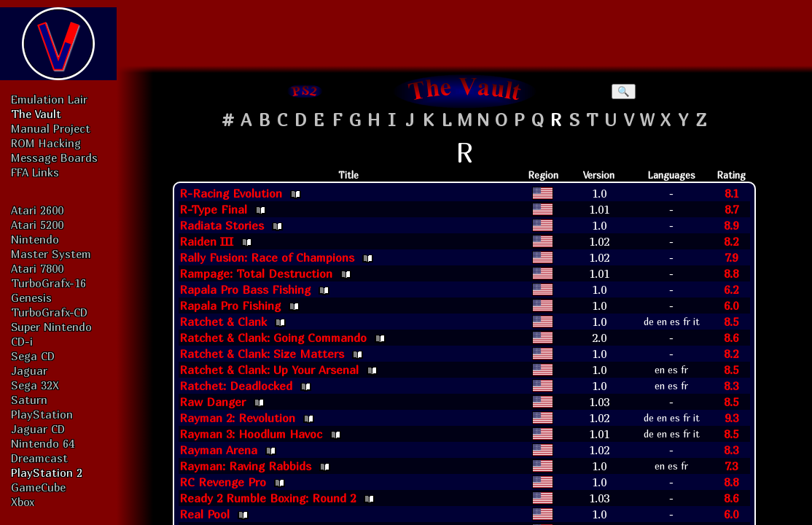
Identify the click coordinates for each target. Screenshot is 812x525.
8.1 (731, 193)
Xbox (23, 502)
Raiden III (206, 241)
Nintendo (35, 239)
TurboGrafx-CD (49, 312)
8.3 (731, 386)
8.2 (731, 241)
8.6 (731, 338)
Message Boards (54, 157)
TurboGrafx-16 (48, 283)
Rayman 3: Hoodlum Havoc (251, 434)
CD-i (22, 341)
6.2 (731, 289)
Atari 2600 (37, 210)
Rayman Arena (218, 450)
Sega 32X (35, 385)
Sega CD (33, 356)
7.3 (731, 466)
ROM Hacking (46, 143)
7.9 (731, 257)
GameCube (38, 487)
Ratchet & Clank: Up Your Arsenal (269, 370)
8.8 (731, 273)
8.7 (731, 209)
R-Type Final (213, 209)
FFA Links (35, 172)
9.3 (731, 418)
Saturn (29, 400)
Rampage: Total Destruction (256, 273)
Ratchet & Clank (223, 322)
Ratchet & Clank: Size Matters (262, 354)
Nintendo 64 (43, 443)
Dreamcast (39, 458)
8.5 (731, 322)
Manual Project (51, 128)
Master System (51, 254)
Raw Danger (212, 402)
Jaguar (29, 370)
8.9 (731, 225)
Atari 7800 (37, 268)
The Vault (36, 114)
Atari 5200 (37, 225)
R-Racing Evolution (231, 193)
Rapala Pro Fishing (230, 306)
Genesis (31, 297)
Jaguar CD (38, 429)
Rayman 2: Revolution (237, 418)
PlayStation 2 (47, 472)
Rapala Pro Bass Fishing (245, 289)
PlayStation (42, 414)
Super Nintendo (51, 327)
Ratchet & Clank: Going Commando (273, 338)
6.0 (731, 306)
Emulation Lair (49, 99)
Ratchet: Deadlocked (236, 386)
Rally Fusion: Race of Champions (267, 257)
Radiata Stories (222, 225)
